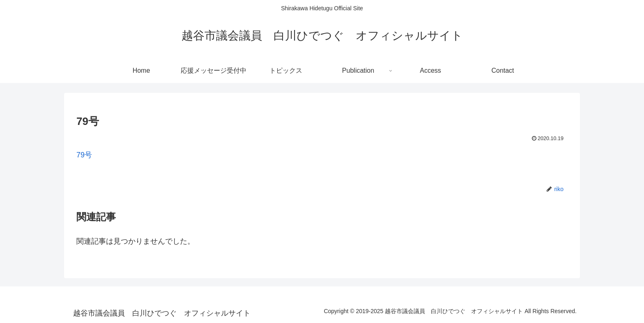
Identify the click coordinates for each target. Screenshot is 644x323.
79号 (84, 155)
